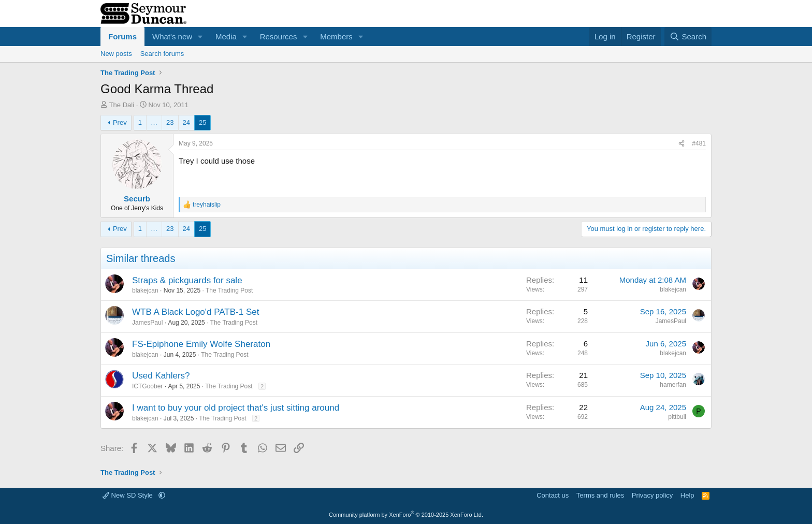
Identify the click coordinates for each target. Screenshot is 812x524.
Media (226, 37)
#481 (699, 143)
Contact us (553, 495)
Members (336, 37)
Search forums (162, 54)
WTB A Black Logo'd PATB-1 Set (195, 312)
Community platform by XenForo (406, 515)
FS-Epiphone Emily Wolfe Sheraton (201, 344)
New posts (116, 54)
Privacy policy (652, 495)
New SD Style (128, 495)
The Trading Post (229, 290)
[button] (200, 37)
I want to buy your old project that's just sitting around (236, 408)
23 (170, 122)
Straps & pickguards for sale (187, 280)
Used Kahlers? (161, 376)
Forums (122, 37)
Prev (120, 122)
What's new (172, 37)
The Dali (122, 105)
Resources (279, 37)
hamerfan (673, 385)
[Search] (688, 37)
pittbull (677, 417)
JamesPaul (147, 323)
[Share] (682, 144)
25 (202, 122)
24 (186, 122)
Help (687, 495)
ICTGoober (147, 386)
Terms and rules (600, 495)
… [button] (154, 122)
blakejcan (145, 290)
